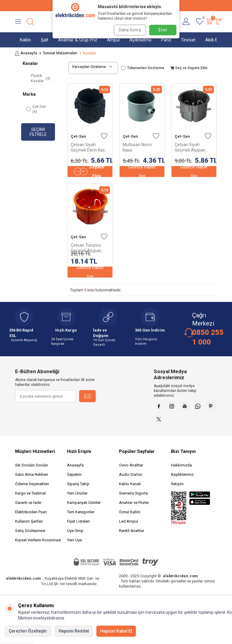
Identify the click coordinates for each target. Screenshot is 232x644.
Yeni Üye (74, 544)
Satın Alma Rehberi (32, 479)
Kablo (26, 40)
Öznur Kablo (130, 516)
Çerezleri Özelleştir (28, 631)
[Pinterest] (160, 422)
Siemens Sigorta (133, 497)
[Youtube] (190, 407)
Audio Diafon (131, 479)
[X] (175, 422)
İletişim (177, 488)
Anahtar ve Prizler (134, 507)
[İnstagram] (175, 407)
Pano (166, 40)
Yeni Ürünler (77, 497)
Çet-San (78, 136)
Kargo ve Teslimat (31, 497)
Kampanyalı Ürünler (84, 507)
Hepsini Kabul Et (116, 631)
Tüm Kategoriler (81, 516)
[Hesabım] (186, 22)
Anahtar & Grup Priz (78, 40)
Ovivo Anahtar (131, 469)
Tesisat (188, 40)
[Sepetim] (213, 22)
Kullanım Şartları (29, 525)
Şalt (45, 40)
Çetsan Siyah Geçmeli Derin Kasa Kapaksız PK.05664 (89, 147)
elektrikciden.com (24, 583)
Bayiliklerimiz (182, 479)
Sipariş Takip (78, 488)
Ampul (113, 40)
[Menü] (18, 22)
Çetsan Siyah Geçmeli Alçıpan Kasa (190, 147)
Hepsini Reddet (74, 631)
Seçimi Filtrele (38, 132)
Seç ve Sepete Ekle (189, 68)
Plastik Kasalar (41, 78)
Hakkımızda (181, 469)
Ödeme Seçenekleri (32, 488)
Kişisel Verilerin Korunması (38, 544)
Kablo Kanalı (130, 488)
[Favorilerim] (200, 22)
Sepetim (74, 479)
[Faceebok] (160, 407)
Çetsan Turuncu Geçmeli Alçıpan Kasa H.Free (86, 248)
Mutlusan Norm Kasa (137, 147)
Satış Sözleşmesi (30, 535)
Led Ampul (129, 525)
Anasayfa (26, 53)
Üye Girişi (75, 535)
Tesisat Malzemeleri (60, 53)
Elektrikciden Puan (31, 516)
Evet (163, 30)
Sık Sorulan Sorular (32, 469)
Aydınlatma (140, 40)
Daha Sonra (129, 30)
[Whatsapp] (205, 407)
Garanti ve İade (28, 507)
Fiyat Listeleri (78, 525)
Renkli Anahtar (132, 535)
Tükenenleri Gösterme (143, 68)
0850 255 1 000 (208, 337)
